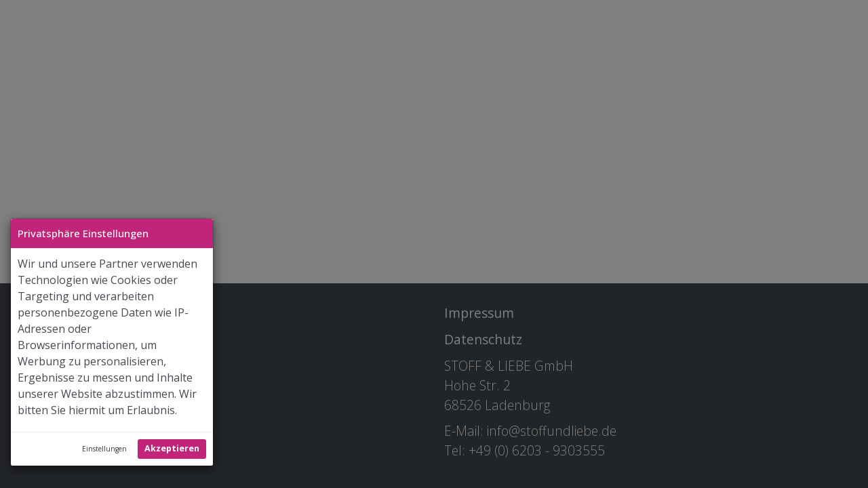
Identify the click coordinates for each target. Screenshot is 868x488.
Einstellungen (104, 449)
